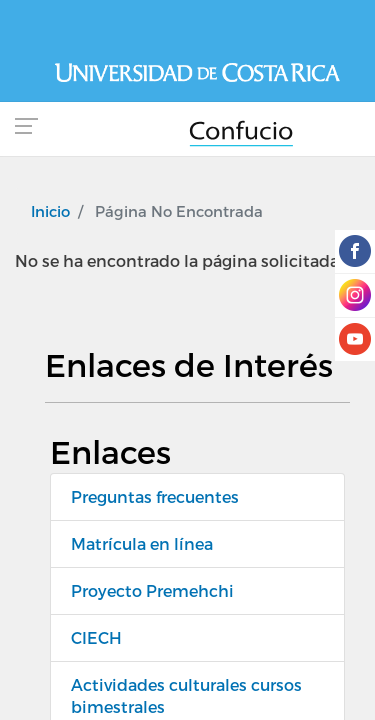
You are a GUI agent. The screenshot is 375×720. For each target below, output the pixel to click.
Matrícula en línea (142, 543)
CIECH (96, 637)
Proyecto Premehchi (152, 590)
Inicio (50, 211)
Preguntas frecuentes (155, 496)
